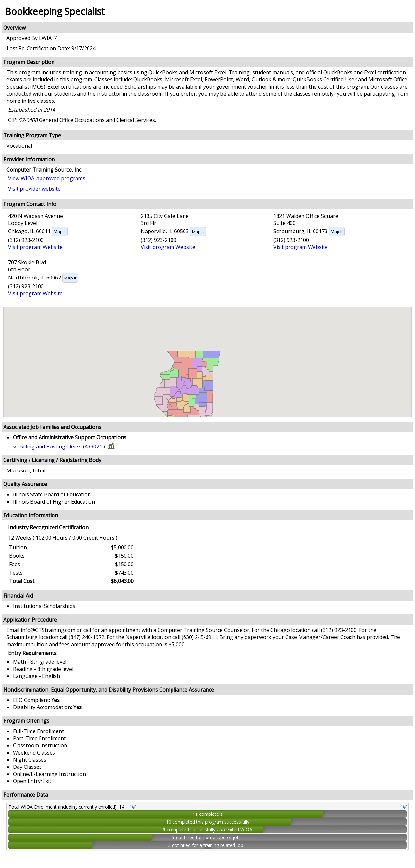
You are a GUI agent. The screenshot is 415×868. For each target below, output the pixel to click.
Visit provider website (34, 189)
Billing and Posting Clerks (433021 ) (62, 446)
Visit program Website (35, 247)
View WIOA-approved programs (47, 178)
